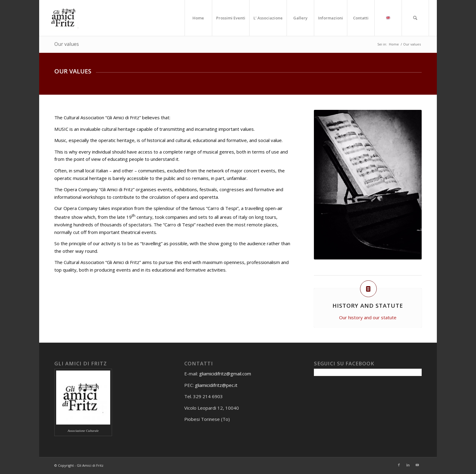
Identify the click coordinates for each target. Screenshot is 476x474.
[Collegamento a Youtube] (417, 465)
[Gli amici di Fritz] (65, 18)
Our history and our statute (368, 317)
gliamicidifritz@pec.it (216, 385)
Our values (67, 44)
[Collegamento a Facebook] (399, 465)
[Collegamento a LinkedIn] (408, 465)
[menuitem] (198, 18)
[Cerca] (415, 18)
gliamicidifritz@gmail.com (225, 374)
